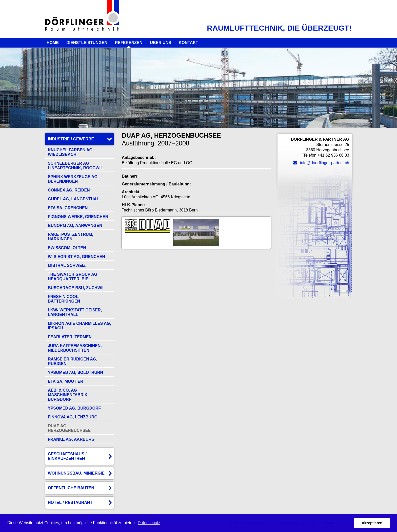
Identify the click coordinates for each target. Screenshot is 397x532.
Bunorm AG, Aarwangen (75, 226)
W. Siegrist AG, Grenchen (76, 257)
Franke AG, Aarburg (71, 439)
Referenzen (129, 43)
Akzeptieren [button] (372, 523)
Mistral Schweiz (67, 265)
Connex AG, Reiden (69, 190)
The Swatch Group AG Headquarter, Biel (73, 277)
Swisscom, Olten (67, 248)
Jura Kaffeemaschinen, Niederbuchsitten (75, 348)
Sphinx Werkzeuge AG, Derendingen (73, 179)
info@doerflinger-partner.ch (321, 163)
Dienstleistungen (87, 43)
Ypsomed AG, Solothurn (75, 373)
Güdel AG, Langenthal (74, 199)
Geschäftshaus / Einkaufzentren (67, 456)
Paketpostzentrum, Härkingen (71, 237)
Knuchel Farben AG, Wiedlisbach (71, 152)
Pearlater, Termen (70, 337)
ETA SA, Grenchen (68, 208)
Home (53, 43)
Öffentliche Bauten (71, 488)
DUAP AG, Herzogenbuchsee (69, 428)
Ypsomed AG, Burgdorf (74, 408)
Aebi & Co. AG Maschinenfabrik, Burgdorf (68, 395)
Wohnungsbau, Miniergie (76, 473)
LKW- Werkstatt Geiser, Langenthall (75, 312)
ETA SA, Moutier (66, 381)
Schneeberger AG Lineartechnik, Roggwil (75, 166)
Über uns (161, 43)
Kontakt (188, 43)
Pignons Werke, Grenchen (78, 217)
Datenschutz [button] (149, 523)
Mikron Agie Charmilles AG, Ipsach (79, 326)
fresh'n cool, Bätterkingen (64, 299)
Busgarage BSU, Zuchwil (76, 288)
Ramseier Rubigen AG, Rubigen (73, 361)
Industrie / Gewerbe (71, 139)
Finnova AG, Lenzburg (73, 417)
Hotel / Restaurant (70, 503)
